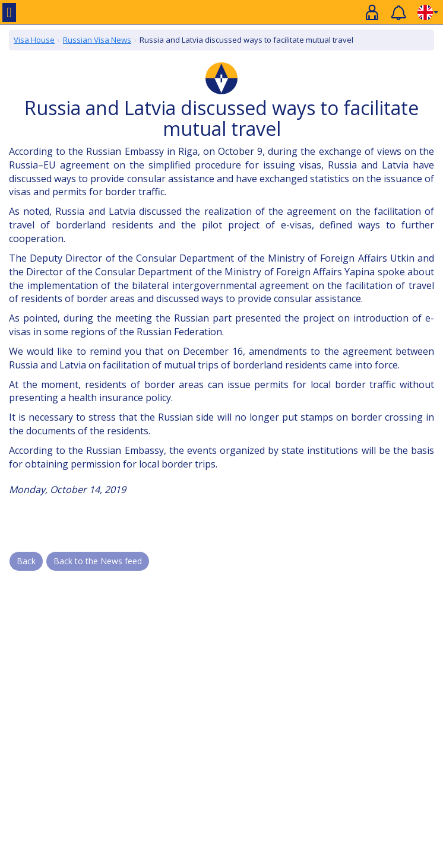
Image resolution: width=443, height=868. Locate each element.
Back (26, 561)
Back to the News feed (98, 561)
